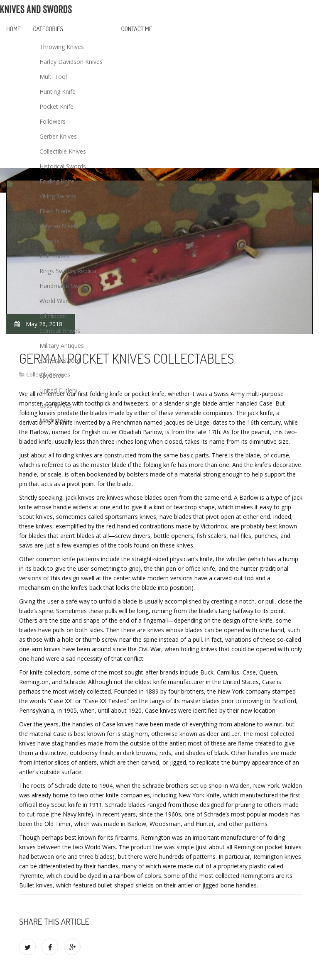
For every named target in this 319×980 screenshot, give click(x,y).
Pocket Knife (56, 106)
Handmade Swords (65, 286)
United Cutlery (58, 390)
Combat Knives (60, 331)
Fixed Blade (55, 211)
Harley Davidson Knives (71, 62)
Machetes (53, 420)
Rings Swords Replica (68, 271)
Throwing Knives (62, 47)
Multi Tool (53, 77)
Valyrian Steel (57, 226)
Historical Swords (63, 166)
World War (54, 301)
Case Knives (56, 405)
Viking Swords (58, 196)
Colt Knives (54, 256)
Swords (49, 241)
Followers (53, 121)
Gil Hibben (53, 316)
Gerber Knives (58, 136)
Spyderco (52, 375)
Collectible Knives (63, 151)
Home (13, 29)
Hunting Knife (58, 92)
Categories (48, 29)
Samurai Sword (60, 360)
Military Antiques (62, 346)
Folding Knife (57, 181)
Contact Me (137, 29)
